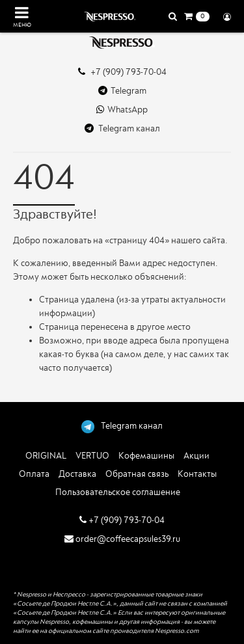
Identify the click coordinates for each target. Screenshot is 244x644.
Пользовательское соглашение (118, 492)
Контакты (197, 474)
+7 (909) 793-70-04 (122, 72)
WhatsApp (122, 110)
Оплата (34, 474)
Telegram (122, 91)
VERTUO (92, 456)
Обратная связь (137, 474)
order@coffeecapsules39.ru (122, 539)
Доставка (77, 474)
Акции (197, 456)
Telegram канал (122, 128)
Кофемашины (146, 456)
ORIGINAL (46, 456)
